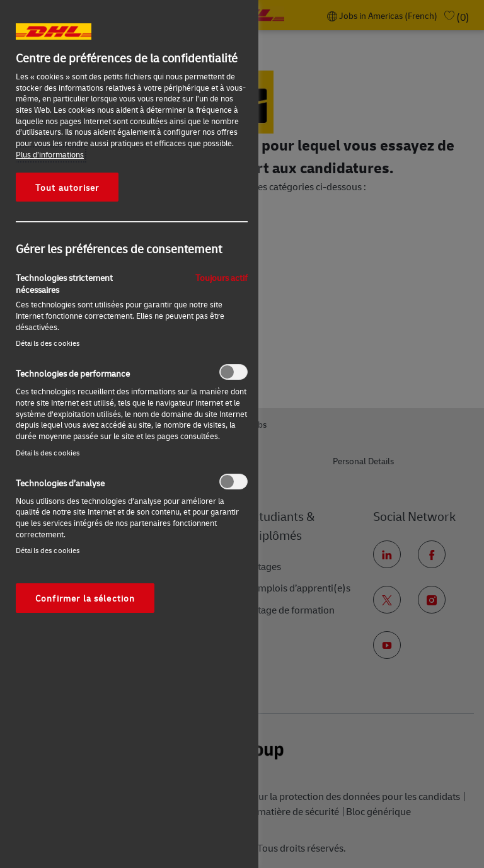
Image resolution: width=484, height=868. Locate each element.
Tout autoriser (67, 187)
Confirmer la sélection (85, 598)
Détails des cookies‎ (48, 343)
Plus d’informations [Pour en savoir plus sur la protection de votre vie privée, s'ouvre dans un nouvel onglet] (50, 154)
